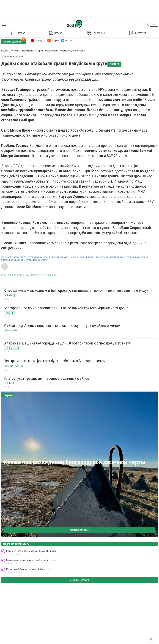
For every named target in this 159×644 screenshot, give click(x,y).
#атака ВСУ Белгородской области (32, 257)
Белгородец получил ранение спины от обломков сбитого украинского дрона (66, 308)
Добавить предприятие (80, 580)
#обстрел (6, 257)
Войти (154, 24)
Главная (18, 33)
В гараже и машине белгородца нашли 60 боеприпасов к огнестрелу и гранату (67, 343)
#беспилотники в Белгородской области (73, 257)
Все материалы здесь (80, 530)
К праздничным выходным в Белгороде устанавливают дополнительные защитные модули (77, 291)
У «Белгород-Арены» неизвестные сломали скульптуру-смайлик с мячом (62, 326)
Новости (56, 33)
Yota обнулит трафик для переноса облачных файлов (46, 378)
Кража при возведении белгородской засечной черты (75, 462)
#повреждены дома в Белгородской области (24, 260)
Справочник (96, 33)
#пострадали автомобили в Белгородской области (122, 257)
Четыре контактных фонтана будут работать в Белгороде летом (55, 361)
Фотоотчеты (138, 33)
